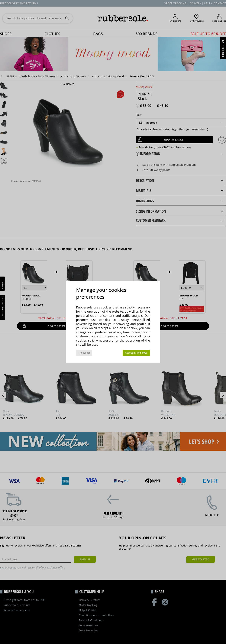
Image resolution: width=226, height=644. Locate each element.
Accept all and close (136, 353)
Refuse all (84, 353)
